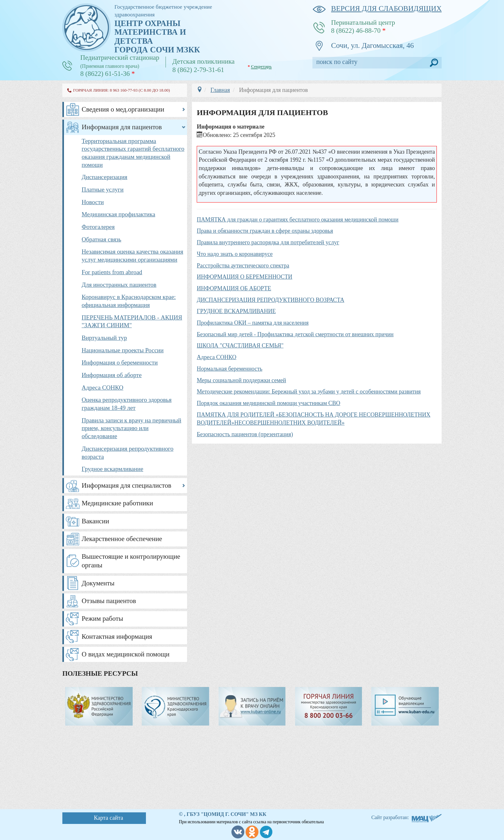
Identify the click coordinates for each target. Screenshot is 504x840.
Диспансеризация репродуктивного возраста (128, 453)
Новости (93, 202)
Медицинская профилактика (118, 214)
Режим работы (102, 619)
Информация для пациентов (122, 127)
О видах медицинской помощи (126, 654)
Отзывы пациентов (109, 601)
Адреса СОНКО (103, 388)
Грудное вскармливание (113, 469)
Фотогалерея (98, 227)
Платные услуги (103, 190)
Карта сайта (108, 818)
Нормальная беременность (230, 369)
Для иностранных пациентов (119, 285)
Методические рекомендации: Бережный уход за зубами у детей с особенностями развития (309, 392)
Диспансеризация (104, 177)
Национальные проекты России (123, 350)
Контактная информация (117, 637)
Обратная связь (101, 239)
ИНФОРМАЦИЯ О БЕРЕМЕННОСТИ (244, 277)
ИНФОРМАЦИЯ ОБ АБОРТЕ (234, 288)
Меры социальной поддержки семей (241, 380)
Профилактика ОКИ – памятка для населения (253, 323)
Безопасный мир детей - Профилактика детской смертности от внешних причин (295, 334)
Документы (98, 583)
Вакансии (95, 521)
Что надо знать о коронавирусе (235, 254)
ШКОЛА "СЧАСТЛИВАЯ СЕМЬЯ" (240, 346)
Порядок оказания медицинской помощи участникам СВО (268, 403)
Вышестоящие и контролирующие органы (131, 561)
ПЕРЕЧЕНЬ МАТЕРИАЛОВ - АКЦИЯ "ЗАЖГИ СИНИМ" (132, 321)
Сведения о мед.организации (123, 109)
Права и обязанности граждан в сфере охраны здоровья (265, 231)
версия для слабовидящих (377, 9)
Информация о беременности (120, 362)
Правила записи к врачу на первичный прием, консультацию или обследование (131, 428)
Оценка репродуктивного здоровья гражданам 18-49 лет (127, 404)
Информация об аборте (112, 375)
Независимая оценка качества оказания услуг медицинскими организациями (132, 256)
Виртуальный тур (104, 338)
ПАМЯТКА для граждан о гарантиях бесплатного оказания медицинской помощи (297, 220)
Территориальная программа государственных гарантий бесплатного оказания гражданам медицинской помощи (133, 153)
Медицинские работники (117, 503)
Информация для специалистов (126, 485)
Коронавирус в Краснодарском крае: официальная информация (129, 301)
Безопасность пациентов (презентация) (245, 434)
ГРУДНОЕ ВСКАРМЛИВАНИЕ (236, 311)
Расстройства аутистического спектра (243, 266)
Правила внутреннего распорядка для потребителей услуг (268, 242)
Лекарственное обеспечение (122, 539)
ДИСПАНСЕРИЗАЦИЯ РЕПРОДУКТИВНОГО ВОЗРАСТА (270, 300)
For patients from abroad (112, 272)
